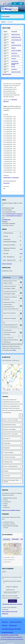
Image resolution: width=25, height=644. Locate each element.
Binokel (13, 67)
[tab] (7, 539)
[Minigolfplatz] (12, 448)
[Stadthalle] (12, 471)
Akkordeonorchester (16, 45)
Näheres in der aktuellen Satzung (11, 510)
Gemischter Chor (15, 56)
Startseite (3, 22)
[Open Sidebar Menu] (21, 4)
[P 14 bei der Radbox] (12, 453)
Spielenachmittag (16, 35)
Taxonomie (6, 186)
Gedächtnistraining (16, 37)
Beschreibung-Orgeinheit (10, 181)
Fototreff (13, 59)
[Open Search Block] (15, 4)
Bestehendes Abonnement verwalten (12, 604)
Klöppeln (13, 48)
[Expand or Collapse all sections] (21, 415)
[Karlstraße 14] (12, 439)
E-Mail (4, 572)
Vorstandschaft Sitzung (15, 64)
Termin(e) (6, 115)
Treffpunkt (6, 176)
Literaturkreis (15, 61)
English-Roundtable (16, 72)
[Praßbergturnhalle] (12, 462)
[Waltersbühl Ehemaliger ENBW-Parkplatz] (12, 481)
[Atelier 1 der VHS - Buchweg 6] (12, 420)
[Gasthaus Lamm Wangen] (12, 429)
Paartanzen (6, 183)
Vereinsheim (7, 539)
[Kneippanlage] (12, 443)
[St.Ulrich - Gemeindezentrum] (12, 466)
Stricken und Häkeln (16, 51)
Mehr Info (3, 641)
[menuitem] (5, 622)
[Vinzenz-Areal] (12, 476)
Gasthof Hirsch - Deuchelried (11, 178)
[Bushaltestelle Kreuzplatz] (12, 425)
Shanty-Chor (14, 53)
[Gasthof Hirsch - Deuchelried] (12, 434)
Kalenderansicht (7, 74)
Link (21, 249)
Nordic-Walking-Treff (16, 40)
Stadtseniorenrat (10, 590)
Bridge (13, 43)
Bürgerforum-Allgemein (12, 587)
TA (4, 189)
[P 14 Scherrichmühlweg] (12, 457)
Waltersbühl (15, 539)
